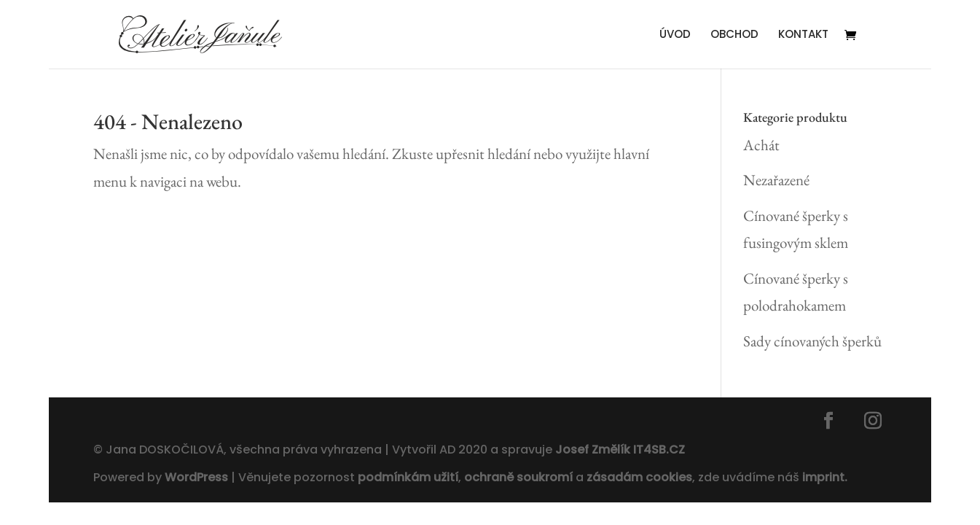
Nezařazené (776, 180)
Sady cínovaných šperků (812, 341)
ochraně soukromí (518, 477)
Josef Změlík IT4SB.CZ (620, 450)
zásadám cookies (639, 477)
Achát (761, 145)
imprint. (825, 477)
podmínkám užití (407, 477)
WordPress (196, 477)
